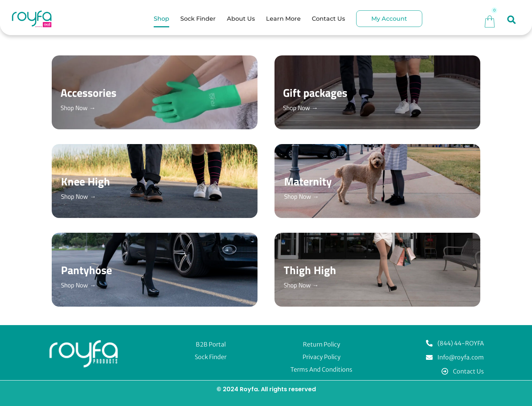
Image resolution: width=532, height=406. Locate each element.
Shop (161, 19)
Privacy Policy (322, 357)
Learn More (283, 19)
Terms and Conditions (321, 369)
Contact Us (328, 19)
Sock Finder (198, 19)
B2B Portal (211, 344)
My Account (389, 19)
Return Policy (322, 344)
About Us (241, 19)
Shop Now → (79, 108)
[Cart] (490, 21)
